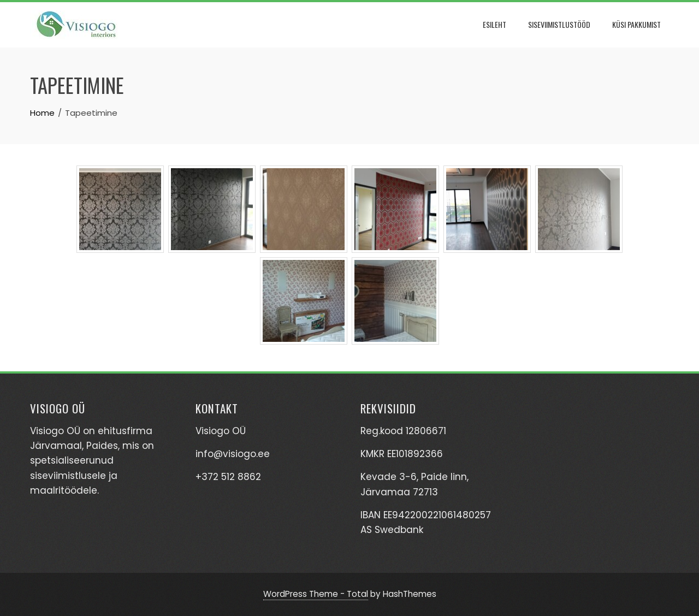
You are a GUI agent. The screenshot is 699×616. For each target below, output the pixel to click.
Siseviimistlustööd (559, 24)
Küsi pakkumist (636, 24)
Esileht (494, 24)
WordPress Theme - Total (316, 594)
